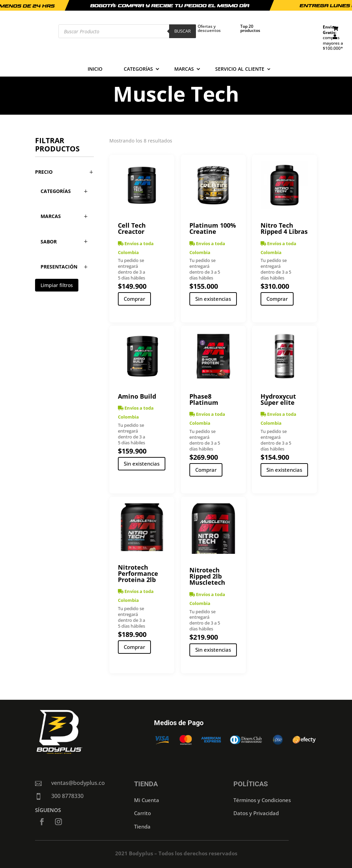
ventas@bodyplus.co (78, 783)
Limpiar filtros (57, 285)
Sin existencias (213, 299)
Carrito (142, 813)
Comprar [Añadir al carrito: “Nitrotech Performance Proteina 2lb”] (134, 647)
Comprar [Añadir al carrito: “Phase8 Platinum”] (206, 470)
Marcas (184, 69)
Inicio (95, 69)
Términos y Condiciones (262, 800)
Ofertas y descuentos (209, 28)
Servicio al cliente (240, 69)
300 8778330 (67, 796)
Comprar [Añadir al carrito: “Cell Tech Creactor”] (134, 299)
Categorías (138, 69)
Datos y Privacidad (256, 813)
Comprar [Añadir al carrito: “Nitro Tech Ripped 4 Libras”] (277, 299)
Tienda (142, 826)
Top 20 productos (250, 28)
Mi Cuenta (147, 800)
